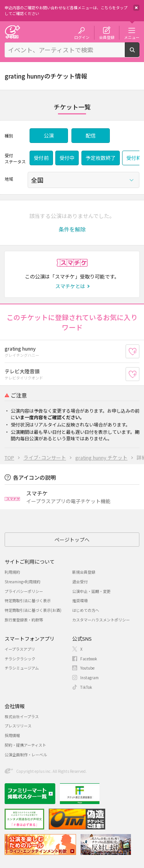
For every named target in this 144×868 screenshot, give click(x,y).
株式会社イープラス (22, 716)
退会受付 (80, 582)
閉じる (136, 8)
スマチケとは (70, 286)
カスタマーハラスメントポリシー (101, 620)
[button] (72, 229)
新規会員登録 (84, 572)
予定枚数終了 (101, 158)
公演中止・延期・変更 (91, 591)
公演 (49, 135)
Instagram (89, 677)
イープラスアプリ (20, 649)
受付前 (41, 158)
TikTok (86, 687)
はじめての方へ (86, 610)
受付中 (67, 158)
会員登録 (107, 37)
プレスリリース (18, 726)
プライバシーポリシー (24, 591)
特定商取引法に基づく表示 (28, 600)
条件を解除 (72, 229)
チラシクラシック (20, 659)
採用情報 (12, 735)
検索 (139, 54)
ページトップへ (72, 540)
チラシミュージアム (22, 668)
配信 (91, 135)
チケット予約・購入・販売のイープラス (12, 32)
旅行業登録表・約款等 (24, 620)
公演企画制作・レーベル (26, 755)
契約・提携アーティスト (25, 745)
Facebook (89, 659)
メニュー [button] (132, 37)
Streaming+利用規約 (22, 582)
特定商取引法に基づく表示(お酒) (33, 610)
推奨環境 (80, 600)
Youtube (87, 668)
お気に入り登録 (139, 352)
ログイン (82, 37)
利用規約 (12, 572)
